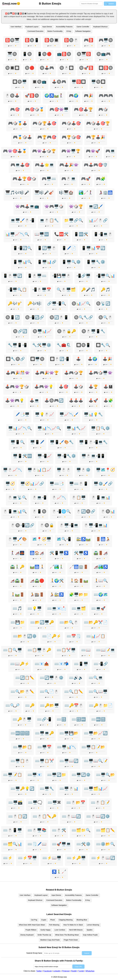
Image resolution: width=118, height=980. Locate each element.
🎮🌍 (74, 96)
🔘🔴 (30, 68)
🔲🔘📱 (83, 345)
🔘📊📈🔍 (81, 303)
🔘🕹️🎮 (47, 68)
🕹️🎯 (64, 387)
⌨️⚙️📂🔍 (105, 844)
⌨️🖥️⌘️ (54, 802)
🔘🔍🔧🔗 (83, 317)
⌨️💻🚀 (98, 608)
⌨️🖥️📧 (35, 775)
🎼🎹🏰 (66, 193)
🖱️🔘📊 (108, 511)
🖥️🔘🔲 (98, 82)
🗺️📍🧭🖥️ (42, 539)
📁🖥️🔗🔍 (74, 220)
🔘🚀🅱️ (86, 68)
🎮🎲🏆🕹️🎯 (44, 123)
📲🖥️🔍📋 (17, 290)
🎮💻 (110, 151)
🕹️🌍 (92, 359)
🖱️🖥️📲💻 (69, 525)
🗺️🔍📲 (64, 539)
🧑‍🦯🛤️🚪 (17, 595)
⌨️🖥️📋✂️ (44, 761)
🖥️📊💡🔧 (93, 414)
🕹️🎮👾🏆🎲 (17, 387)
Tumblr (81, 971)
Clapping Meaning (66, 920)
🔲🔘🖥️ (20, 82)
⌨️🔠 (61, 719)
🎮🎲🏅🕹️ (18, 123)
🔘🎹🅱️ (84, 54)
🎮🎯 (15, 109)
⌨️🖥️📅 (44, 747)
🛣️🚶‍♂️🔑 (17, 567)
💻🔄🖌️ (96, 206)
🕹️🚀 (93, 401)
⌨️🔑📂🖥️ (49, 705)
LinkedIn (57, 971)
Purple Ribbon (31, 930)
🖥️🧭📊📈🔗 (32, 484)
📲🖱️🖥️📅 (42, 290)
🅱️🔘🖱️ (71, 40)
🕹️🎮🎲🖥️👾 (100, 373)
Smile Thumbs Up (44, 935)
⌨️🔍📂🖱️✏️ (22, 692)
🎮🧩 (101, 179)
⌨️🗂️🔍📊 (13, 844)
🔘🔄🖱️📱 (59, 317)
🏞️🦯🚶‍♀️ (86, 193)
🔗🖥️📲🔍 (57, 303)
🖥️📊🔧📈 (76, 428)
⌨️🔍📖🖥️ (98, 692)
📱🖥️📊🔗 (47, 262)
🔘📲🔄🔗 (35, 317)
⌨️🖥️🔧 (47, 789)
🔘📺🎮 (103, 54)
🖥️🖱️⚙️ (83, 470)
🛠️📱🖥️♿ (59, 553)
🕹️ (78, 359)
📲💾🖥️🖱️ (61, 276)
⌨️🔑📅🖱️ (74, 705)
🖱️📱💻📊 (101, 498)
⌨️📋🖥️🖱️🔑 (39, 650)
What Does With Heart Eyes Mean (32, 925)
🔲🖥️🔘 (37, 359)
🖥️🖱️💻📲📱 (93, 456)
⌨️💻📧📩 (57, 608)
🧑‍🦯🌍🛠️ (57, 581)
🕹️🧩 (108, 401)
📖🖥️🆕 (42, 234)
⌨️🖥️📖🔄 (69, 761)
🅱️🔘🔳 (52, 40)
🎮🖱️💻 (69, 179)
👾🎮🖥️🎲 (54, 206)
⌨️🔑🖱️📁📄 (101, 705)
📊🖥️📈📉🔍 (17, 234)
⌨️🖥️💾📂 (69, 733)
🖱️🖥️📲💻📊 (96, 525)
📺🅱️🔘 (64, 54)
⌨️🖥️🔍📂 (105, 775)
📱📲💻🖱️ (103, 234)
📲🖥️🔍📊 (105, 276)
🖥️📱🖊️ (37, 442)
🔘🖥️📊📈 (42, 331)
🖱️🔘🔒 (47, 525)
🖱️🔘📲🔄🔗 (22, 525)
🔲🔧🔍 (103, 345)
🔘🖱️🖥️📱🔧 (93, 331)
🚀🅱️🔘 (32, 96)
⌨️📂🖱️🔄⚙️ (25, 636)
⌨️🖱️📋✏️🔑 (44, 816)
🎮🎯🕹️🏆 (83, 109)
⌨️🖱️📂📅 (76, 802)
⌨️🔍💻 (96, 678)
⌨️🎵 (17, 608)
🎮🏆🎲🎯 (71, 137)
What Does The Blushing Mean (67, 935)
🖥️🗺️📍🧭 (105, 470)
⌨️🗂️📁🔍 (81, 830)
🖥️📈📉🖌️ (69, 414)
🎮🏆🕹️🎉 (96, 137)
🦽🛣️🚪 (17, 581)
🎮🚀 (86, 179)
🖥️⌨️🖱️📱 (79, 484)
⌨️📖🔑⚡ (20, 664)
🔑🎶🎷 (15, 303)
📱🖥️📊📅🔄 (93, 248)
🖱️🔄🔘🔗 (86, 511)
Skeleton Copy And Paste (50, 940)
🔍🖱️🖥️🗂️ (66, 290)
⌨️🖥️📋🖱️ (20, 761)
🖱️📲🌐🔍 (61, 511)
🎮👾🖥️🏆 (71, 151)
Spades (90, 930)
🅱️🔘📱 (32, 40)
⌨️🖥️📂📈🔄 (96, 733)
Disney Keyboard (27, 935)
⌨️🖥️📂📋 (22, 747)
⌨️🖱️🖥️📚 (37, 830)
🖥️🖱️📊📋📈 (39, 470)
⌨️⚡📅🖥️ (27, 858)
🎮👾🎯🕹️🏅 (15, 151)
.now (10, 4)
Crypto (44, 920)
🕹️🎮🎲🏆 (74, 373)
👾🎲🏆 (76, 206)
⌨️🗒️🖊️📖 (37, 844)
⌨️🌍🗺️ (101, 595)
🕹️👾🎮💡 (15, 401)
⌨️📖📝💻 (105, 650)
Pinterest (66, 971)
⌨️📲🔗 (101, 664)
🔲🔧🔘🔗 (15, 359)
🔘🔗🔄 (20, 331)
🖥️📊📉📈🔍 (49, 428)
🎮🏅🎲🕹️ (22, 137)
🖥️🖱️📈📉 (13, 470)
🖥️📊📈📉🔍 (20, 428)
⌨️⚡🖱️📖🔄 (103, 858)
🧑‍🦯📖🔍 (101, 581)
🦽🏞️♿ (101, 567)
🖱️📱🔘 (39, 511)
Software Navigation (83, 31)
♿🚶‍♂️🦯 (59, 872)
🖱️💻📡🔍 (17, 498)
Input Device (47, 27)
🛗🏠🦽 (37, 553)
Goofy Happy (45, 930)
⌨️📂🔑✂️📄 (96, 622)
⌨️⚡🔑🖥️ (76, 858)
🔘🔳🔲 (12, 68)
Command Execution (35, 31)
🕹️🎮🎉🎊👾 (18, 373)
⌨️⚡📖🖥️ (52, 858)
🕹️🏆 (93, 387)
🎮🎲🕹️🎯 (71, 123)
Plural (53, 920)
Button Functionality (55, 31)
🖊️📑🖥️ (22, 414)
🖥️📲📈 (44, 456)
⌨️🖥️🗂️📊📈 (96, 789)
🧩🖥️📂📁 (79, 595)
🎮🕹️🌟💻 (44, 165)
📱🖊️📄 (69, 248)
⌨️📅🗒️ (74, 636)
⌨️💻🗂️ (79, 608)
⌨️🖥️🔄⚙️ (81, 775)
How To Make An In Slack (73, 925)
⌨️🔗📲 (44, 719)
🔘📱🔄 (13, 317)
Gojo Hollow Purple (90, 935)
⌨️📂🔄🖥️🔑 (42, 622)
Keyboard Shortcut (100, 27)
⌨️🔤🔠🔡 (20, 733)
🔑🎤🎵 (88, 290)
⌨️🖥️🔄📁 (57, 775)
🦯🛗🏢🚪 (79, 567)
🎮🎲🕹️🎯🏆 (98, 123)
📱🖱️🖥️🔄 (13, 276)
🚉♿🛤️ (83, 539)
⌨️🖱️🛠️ (59, 830)
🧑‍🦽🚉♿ (57, 595)
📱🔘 (27, 54)
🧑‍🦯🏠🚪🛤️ (79, 581)
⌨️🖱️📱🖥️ (13, 830)
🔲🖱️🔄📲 (59, 359)
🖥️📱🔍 (18, 442)
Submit (87, 953)
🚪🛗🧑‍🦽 (103, 539)
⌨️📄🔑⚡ (52, 636)
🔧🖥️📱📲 (17, 345)
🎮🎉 (89, 96)
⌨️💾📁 (18, 622)
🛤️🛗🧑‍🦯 (37, 567)
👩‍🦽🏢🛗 (105, 193)
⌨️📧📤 (42, 664)
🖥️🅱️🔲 (79, 82)
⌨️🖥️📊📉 (67, 747)
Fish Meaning (54, 925)
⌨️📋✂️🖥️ (66, 650)
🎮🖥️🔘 (106, 40)
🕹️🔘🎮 (59, 82)
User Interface (16, 27)
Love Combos (60, 930)
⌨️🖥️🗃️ (15, 802)
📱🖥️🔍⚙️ (71, 262)
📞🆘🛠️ (61, 234)
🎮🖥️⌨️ (49, 179)
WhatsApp (90, 971)
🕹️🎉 (107, 359)
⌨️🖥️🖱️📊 (69, 789)
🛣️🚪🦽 (101, 553)
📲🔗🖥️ (83, 276)
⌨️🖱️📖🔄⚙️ (98, 816)
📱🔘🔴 (44, 54)
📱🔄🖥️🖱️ (47, 248)
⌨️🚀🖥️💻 (61, 844)
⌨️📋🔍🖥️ (13, 650)
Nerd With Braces (76, 930)
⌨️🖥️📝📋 (13, 775)
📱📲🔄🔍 (22, 248)
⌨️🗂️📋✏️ (105, 830)
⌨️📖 (86, 650)
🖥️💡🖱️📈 (44, 414)
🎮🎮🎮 (106, 96)
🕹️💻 (34, 401)
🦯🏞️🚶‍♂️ (57, 567)
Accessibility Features (64, 27)
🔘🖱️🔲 (67, 68)
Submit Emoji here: (34, 953)
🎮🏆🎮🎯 (47, 137)
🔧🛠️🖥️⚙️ (42, 345)
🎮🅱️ (89, 40)
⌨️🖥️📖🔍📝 (96, 761)
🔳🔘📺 (39, 82)
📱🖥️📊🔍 (22, 262)
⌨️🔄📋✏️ (25, 678)
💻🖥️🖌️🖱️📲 (22, 220)
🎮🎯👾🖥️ (59, 109)
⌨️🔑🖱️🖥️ (22, 719)
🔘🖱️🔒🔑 (67, 331)
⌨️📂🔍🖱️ (69, 622)
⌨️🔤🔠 (98, 719)
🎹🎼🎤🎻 (44, 193)
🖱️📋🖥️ (79, 498)
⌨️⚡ (8, 858)
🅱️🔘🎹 (12, 40)
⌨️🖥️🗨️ (35, 802)
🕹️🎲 (78, 387)
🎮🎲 (103, 109)
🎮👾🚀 (93, 151)
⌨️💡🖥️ (35, 608)
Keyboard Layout (32, 27)
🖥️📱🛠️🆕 (22, 456)
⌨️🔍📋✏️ (74, 692)
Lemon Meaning (93, 925)
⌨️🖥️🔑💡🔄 (22, 789)
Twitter (39, 971)
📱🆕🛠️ (81, 234)
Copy (10, 46)
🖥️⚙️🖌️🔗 (103, 484)
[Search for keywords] (91, 4)
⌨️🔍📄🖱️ (49, 692)
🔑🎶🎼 (35, 303)
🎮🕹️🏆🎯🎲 (24, 179)
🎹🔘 (12, 54)
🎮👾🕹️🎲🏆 (44, 151)
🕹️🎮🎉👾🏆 (47, 373)
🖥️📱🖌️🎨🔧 (62, 442)
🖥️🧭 (10, 484)
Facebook (48, 971)
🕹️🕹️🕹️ (76, 401)
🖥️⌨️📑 (57, 484)
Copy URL (78, 967)
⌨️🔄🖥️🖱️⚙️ (52, 678)
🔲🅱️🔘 (106, 68)
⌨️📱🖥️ (81, 664)
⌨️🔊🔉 (76, 678)
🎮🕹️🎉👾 (69, 165)
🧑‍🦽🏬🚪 (37, 595)
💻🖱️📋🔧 (49, 220)
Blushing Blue (82, 920)
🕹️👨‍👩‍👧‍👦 (108, 387)
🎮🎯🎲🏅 (35, 109)
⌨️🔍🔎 (13, 705)
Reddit (74, 971)
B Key (69, 31)
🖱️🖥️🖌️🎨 (17, 539)
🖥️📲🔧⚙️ (67, 456)
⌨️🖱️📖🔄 (71, 816)
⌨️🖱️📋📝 (100, 802)
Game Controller (83, 27)
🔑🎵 (105, 290)
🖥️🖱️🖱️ (64, 470)
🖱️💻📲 (39, 498)
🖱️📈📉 (59, 498)
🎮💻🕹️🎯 (20, 165)
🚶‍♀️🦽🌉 (17, 553)
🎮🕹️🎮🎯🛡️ (96, 165)
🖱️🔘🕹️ (12, 96)
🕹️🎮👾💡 (44, 387)
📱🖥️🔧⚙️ (96, 262)
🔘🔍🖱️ (105, 317)
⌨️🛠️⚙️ (83, 844)
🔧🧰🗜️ (64, 345)
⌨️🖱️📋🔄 (18, 816)
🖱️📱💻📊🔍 (15, 511)
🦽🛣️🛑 (37, 581)
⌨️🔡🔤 (79, 719)
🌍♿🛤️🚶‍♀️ (54, 96)
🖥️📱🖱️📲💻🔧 (93, 442)
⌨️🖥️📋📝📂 (93, 747)
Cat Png (34, 920)
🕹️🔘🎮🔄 (54, 401)
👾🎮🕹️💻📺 (27, 206)
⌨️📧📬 (61, 664)
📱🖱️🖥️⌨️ (37, 276)
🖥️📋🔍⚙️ (100, 428)
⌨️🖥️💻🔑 (44, 733)
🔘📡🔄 (103, 303)
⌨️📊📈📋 (96, 636)
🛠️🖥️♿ (81, 553)
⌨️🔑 (30, 705)
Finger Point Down (71, 940)
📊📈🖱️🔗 (98, 220)
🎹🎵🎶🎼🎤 (17, 193)
